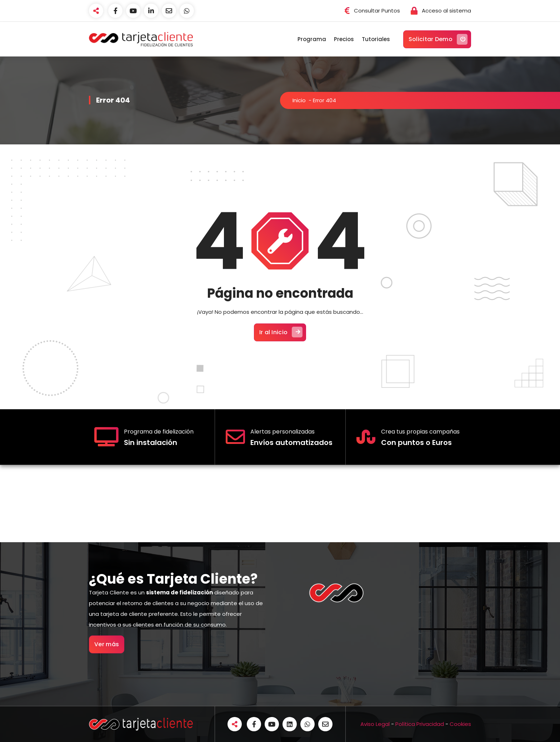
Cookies (460, 724)
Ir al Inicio (281, 332)
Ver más (107, 644)
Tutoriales (376, 39)
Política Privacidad (420, 724)
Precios (344, 39)
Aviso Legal (375, 724)
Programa (312, 39)
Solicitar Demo (438, 39)
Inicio (299, 100)
